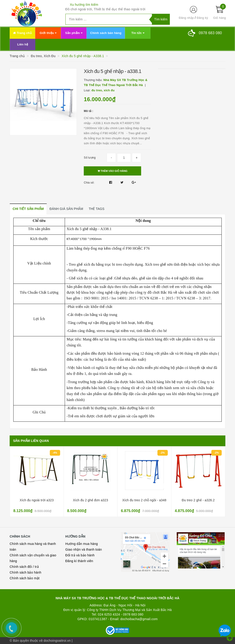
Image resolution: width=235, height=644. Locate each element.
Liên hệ (23, 44)
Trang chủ (22, 33)
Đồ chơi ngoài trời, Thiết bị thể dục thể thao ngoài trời (105, 9)
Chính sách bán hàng (106, 33)
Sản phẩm (74, 33)
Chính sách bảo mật (25, 578)
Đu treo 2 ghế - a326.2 (198, 500)
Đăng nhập (186, 18)
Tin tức (138, 33)
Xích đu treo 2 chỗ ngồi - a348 (144, 500)
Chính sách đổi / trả (24, 567)
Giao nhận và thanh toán (84, 549)
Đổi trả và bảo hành (80, 555)
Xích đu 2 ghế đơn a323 (91, 500)
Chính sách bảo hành (25, 572)
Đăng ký (202, 18)
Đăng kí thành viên (79, 561)
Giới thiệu (48, 33)
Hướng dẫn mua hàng (82, 544)
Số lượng (90, 158)
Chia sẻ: (89, 183)
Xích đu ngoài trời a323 (37, 500)
